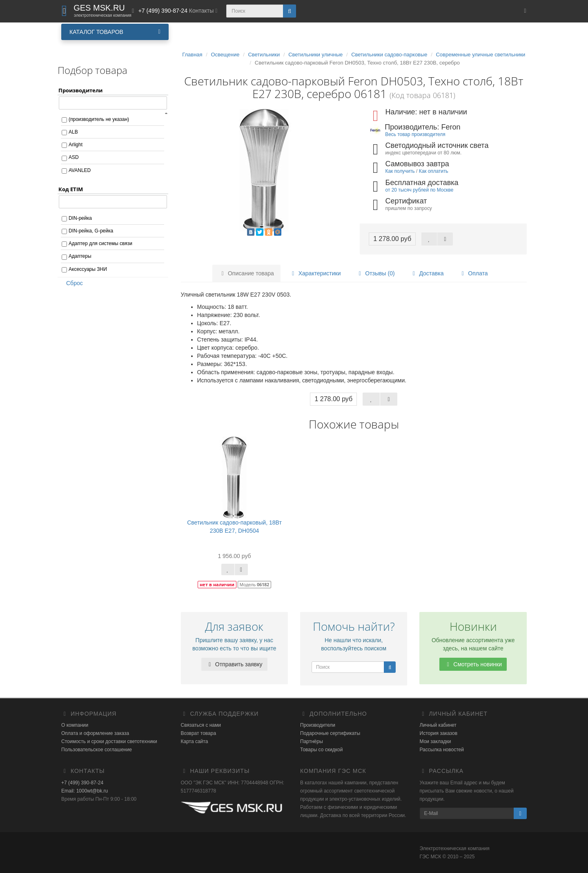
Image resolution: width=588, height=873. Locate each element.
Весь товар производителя (415, 134)
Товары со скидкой (321, 750)
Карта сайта (195, 741)
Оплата (473, 273)
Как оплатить (434, 171)
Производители (318, 725)
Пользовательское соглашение (97, 750)
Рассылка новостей (442, 750)
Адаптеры (80, 256)
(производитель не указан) (99, 119)
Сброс (72, 283)
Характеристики (315, 273)
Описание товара (246, 273)
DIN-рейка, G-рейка (91, 231)
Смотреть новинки (473, 664)
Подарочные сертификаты (330, 733)
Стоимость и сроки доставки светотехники (109, 741)
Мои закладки (435, 741)
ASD (74, 157)
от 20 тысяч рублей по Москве (420, 190)
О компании (75, 725)
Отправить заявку (234, 664)
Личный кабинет (438, 725)
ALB (73, 132)
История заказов (439, 733)
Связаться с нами (201, 725)
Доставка (427, 273)
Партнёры (312, 741)
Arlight (76, 145)
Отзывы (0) (375, 273)
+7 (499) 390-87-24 (82, 783)
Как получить (400, 171)
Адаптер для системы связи (100, 243)
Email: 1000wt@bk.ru (85, 791)
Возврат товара (199, 733)
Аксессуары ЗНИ (88, 269)
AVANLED (80, 170)
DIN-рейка (80, 218)
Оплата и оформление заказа (95, 733)
